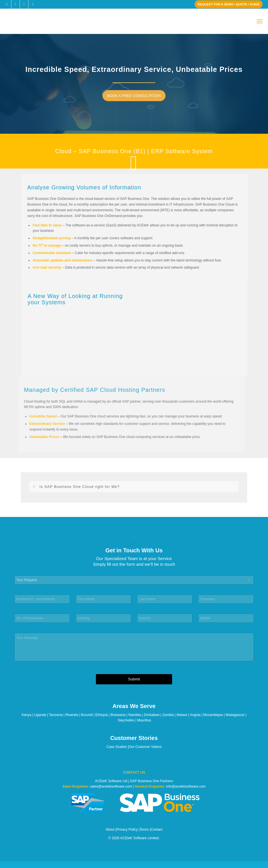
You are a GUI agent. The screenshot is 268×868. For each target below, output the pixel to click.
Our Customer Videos (145, 747)
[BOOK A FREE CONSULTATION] (136, 96)
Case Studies (117, 747)
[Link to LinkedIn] (24, 4)
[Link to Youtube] (33, 4)
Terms (144, 830)
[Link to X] (16, 4)
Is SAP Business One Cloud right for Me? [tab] (76, 487)
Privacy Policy (127, 830)
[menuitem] (260, 22)
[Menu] (260, 22)
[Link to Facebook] (7, 4)
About (110, 830)
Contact (157, 830)
